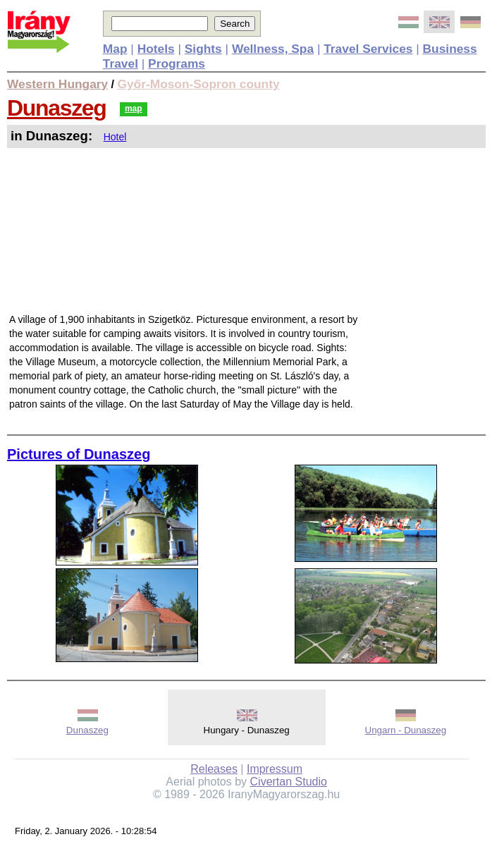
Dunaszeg (56, 108)
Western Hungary (57, 84)
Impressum (275, 769)
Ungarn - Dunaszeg (406, 730)
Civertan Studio (289, 782)
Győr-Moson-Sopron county (199, 84)
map (134, 109)
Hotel (115, 137)
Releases (214, 769)
